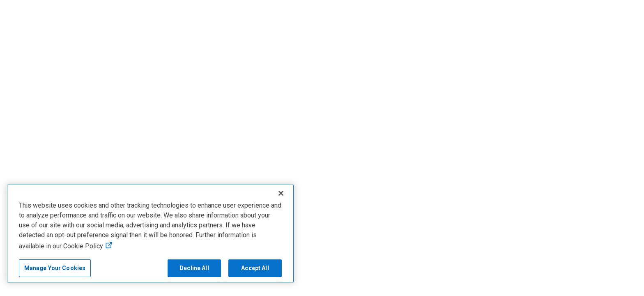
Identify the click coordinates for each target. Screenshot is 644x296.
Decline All (194, 268)
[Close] (281, 193)
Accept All (255, 268)
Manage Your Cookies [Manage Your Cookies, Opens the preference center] (55, 268)
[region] (150, 234)
